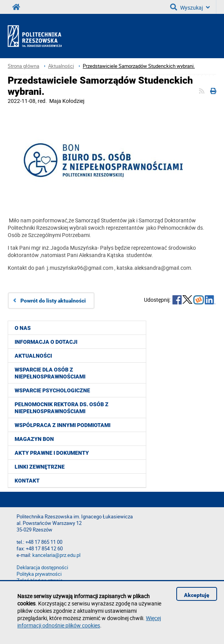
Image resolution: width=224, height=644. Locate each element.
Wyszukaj (190, 7)
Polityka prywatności (39, 574)
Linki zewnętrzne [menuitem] (40, 467)
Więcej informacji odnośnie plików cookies (89, 622)
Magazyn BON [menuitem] (34, 439)
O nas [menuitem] (23, 328)
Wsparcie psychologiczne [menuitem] (52, 390)
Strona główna (23, 66)
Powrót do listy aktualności (53, 301)
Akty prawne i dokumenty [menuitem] (52, 453)
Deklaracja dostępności (42, 567)
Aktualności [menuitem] (33, 356)
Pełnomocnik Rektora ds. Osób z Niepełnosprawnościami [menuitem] (62, 408)
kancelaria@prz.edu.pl (56, 555)
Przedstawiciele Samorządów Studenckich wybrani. (139, 66)
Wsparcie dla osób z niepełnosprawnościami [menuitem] (50, 373)
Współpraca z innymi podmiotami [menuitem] (63, 425)
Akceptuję (197, 595)
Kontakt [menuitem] (27, 481)
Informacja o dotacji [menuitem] (46, 342)
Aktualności (61, 66)
